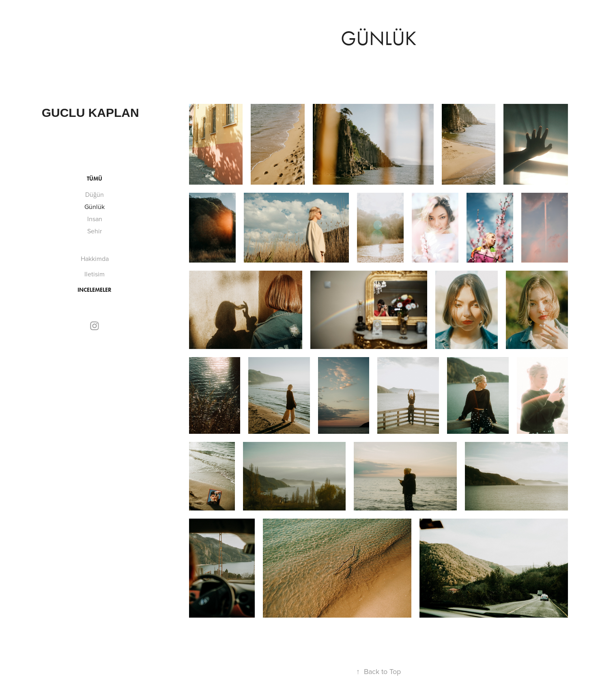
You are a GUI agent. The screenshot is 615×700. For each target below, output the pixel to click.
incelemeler (95, 290)
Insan (95, 219)
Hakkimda (95, 258)
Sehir (95, 231)
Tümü (95, 179)
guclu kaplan (90, 113)
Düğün (95, 194)
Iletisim (95, 274)
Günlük (95, 207)
